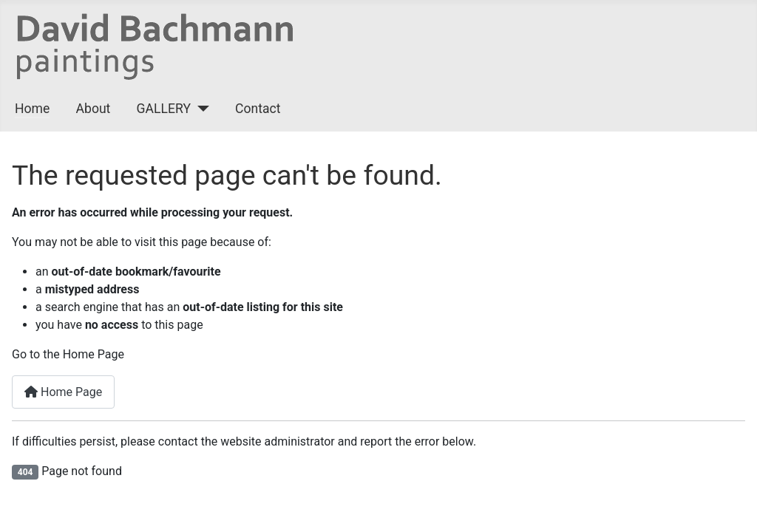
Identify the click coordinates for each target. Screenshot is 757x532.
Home (32, 109)
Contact (258, 109)
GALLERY (164, 109)
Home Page (63, 392)
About (94, 109)
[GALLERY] (200, 109)
